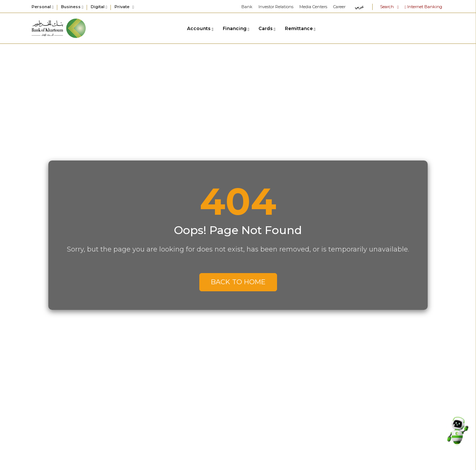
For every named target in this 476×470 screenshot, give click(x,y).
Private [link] (124, 7)
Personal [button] (43, 7)
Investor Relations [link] (276, 7)
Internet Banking (423, 7)
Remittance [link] (300, 28)
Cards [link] (267, 28)
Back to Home (238, 282)
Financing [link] (236, 28)
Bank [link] (247, 7)
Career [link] (339, 7)
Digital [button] (99, 7)
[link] (59, 28)
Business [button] (72, 7)
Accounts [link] (200, 28)
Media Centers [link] (313, 7)
